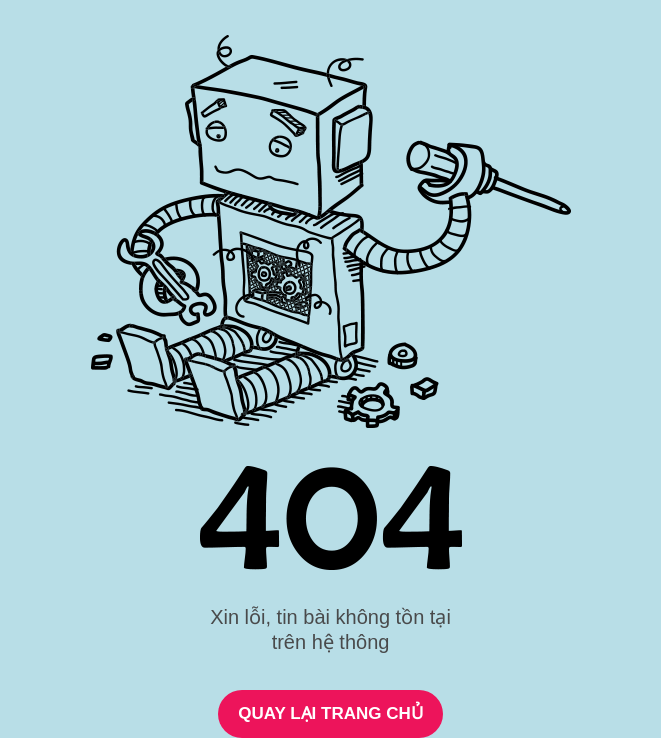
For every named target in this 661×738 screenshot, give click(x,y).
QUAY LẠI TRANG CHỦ (330, 713)
